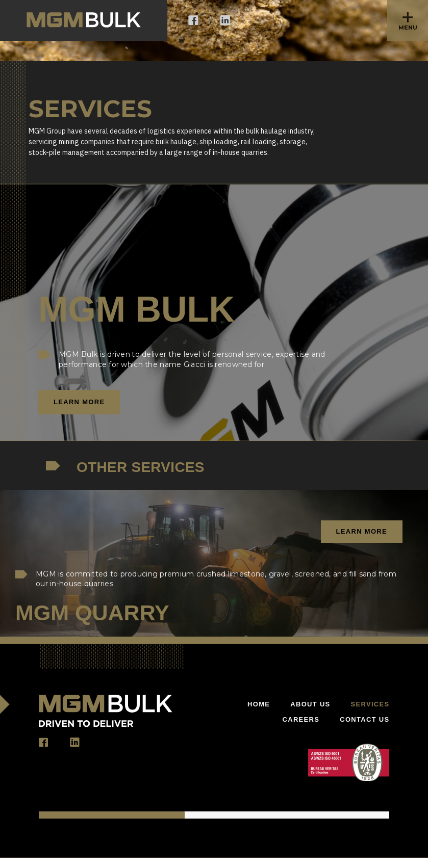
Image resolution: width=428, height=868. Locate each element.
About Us (310, 704)
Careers (301, 719)
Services (370, 704)
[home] (84, 20)
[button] (408, 20)
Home (259, 704)
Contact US (364, 719)
